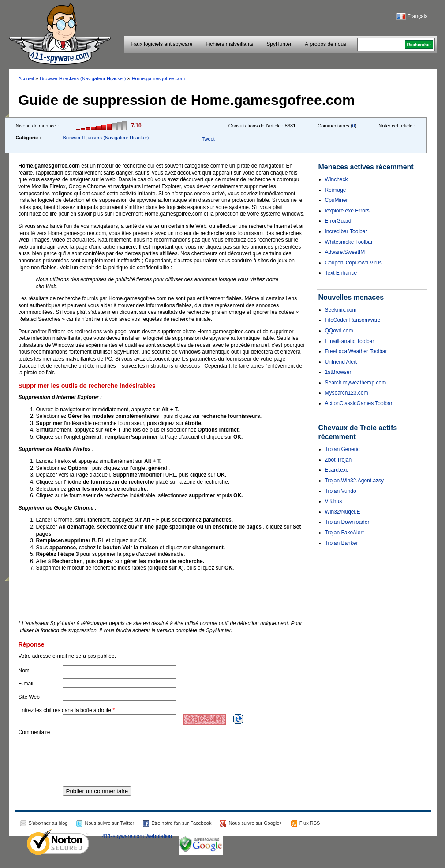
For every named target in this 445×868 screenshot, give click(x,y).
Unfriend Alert (341, 362)
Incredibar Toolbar (346, 231)
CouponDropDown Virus (353, 263)
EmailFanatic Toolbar (350, 341)
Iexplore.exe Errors (347, 211)
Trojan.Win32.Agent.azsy (355, 481)
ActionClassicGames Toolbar (359, 403)
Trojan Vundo (341, 491)
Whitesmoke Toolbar (349, 242)
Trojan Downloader (347, 522)
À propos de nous (325, 44)
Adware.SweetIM (345, 252)
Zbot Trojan (338, 460)
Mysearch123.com (347, 393)
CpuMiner (337, 200)
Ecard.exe (337, 470)
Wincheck (337, 179)
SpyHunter (279, 44)
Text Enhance (341, 273)
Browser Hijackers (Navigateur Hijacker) (83, 78)
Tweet (208, 139)
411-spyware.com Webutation (137, 847)
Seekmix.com (341, 310)
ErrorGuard (338, 221)
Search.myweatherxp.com (356, 383)
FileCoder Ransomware (353, 320)
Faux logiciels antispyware (161, 44)
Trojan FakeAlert (344, 533)
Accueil (26, 78)
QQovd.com (339, 331)
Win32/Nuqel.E (343, 512)
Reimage (336, 190)
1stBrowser (338, 372)
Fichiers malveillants (229, 44)
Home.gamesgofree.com (158, 78)
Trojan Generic (342, 449)
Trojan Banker (342, 543)
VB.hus (334, 501)
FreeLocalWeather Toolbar (356, 351)
